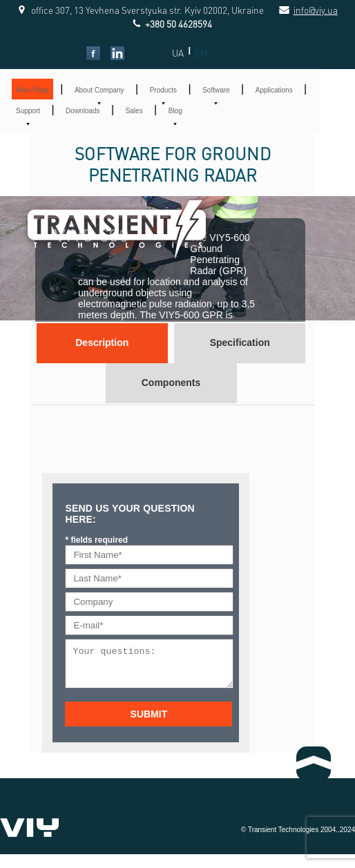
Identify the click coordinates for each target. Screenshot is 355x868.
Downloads (83, 111)
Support (28, 111)
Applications (274, 90)
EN (201, 53)
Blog (175, 111)
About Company (99, 90)
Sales (134, 111)
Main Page (32, 90)
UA (178, 53)
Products (163, 90)
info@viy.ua (300, 10)
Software (216, 90)
